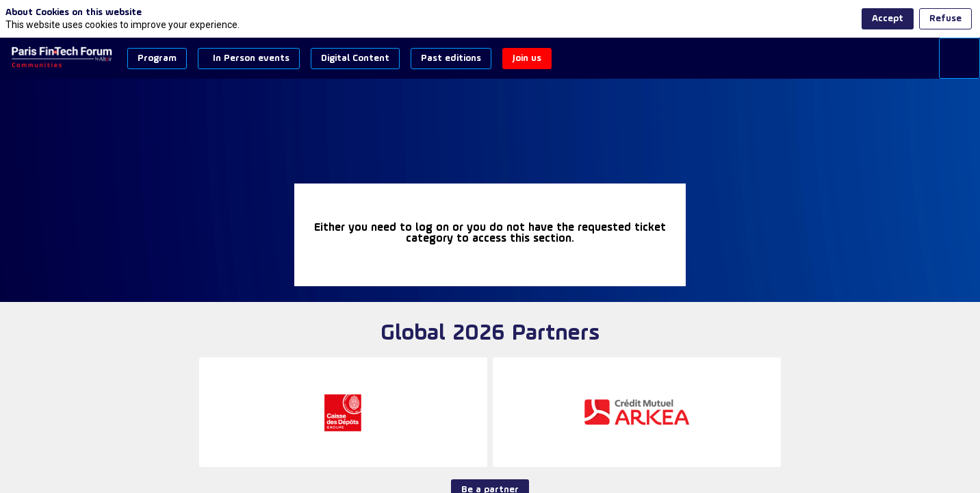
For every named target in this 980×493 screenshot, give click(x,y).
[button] (157, 59)
